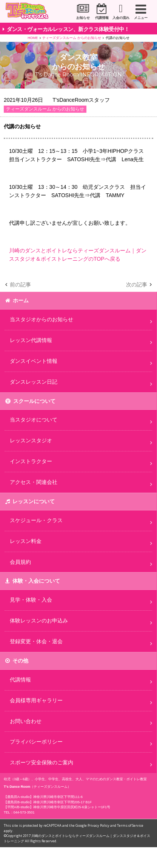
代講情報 (100, 18)
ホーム (21, 300)
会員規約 (20, 562)
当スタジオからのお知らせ (42, 319)
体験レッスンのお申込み (39, 621)
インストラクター (31, 461)
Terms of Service (130, 825)
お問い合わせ (26, 721)
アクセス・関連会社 (34, 482)
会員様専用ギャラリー (36, 700)
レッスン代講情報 (31, 340)
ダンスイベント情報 (34, 361)
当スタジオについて (34, 420)
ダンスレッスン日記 (34, 382)
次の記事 (137, 285)
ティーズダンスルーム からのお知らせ (72, 38)
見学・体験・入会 (31, 600)
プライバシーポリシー (36, 742)
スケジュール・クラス (36, 520)
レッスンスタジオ (31, 440)
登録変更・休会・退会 (36, 641)
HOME (33, 38)
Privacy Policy (99, 825)
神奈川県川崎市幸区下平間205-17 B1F (62, 802)
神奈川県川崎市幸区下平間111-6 (58, 797)
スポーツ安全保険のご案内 (42, 762)
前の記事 (20, 285)
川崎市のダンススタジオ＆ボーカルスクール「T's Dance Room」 (30, 12)
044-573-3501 (24, 812)
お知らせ (79, 18)
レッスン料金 (26, 541)
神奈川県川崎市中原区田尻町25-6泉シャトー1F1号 (72, 807)
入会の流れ (120, 18)
